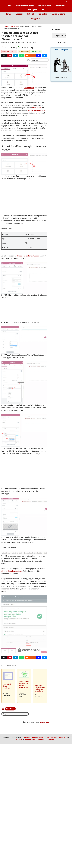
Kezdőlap (7, 26)
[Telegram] (16, 55)
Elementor (37, 108)
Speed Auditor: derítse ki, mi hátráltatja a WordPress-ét (24, 684)
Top (42, 10)
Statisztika (63, 737)
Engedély (26, 737)
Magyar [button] (37, 19)
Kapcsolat (42, 14)
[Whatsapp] (21, 55)
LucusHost (44, 722)
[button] (67, 2)
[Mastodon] (39, 55)
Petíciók (31, 14)
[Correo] (4, 55)
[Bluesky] (45, 55)
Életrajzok (33, 10)
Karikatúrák (60, 6)
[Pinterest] (10, 55)
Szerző (10, 6)
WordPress (14, 26)
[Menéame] (33, 55)
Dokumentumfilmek (25, 6)
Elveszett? (19, 14)
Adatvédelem (38, 737)
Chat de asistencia (58, 14)
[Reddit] (27, 55)
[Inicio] (67, 22)
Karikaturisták (44, 6)
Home (8, 14)
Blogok (5, 714)
